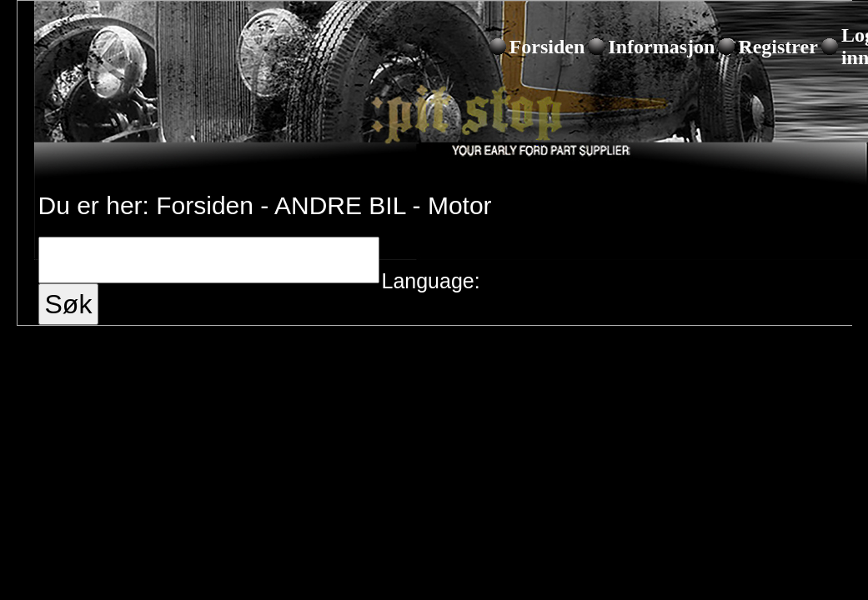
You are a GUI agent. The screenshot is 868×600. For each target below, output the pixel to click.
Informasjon (661, 47)
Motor (460, 205)
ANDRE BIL (340, 205)
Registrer (778, 47)
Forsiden (547, 47)
